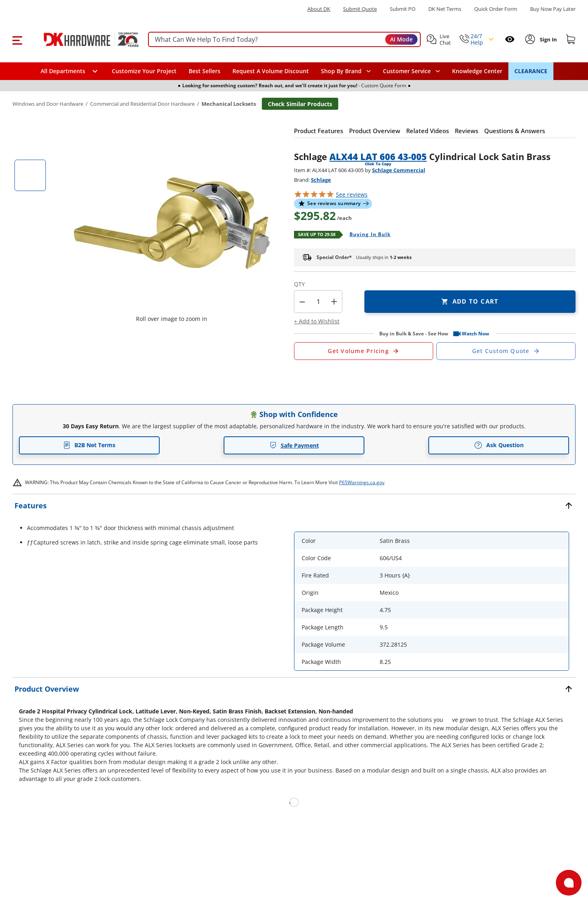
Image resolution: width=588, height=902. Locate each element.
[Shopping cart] (571, 39)
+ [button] (334, 301)
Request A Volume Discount (271, 71)
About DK (319, 9)
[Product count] (318, 302)
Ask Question (499, 445)
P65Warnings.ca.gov (362, 482)
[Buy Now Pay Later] (553, 9)
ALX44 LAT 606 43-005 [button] (378, 156)
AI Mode (401, 39)
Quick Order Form (496, 9)
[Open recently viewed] (510, 39)
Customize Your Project (144, 71)
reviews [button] (352, 194)
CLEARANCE (531, 71)
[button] (17, 39)
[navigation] (411, 71)
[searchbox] (284, 40)
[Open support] (569, 883)
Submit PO (403, 9)
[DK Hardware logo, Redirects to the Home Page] (82, 39)
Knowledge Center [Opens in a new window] (477, 71)
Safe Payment (294, 445)
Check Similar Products (300, 104)
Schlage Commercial (399, 170)
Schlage (321, 180)
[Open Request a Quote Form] (364, 351)
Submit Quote (360, 9)
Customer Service (407, 71)
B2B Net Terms (89, 445)
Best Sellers (205, 71)
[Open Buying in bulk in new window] (367, 235)
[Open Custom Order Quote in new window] (506, 351)
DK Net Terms (445, 9)
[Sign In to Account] (548, 39)
